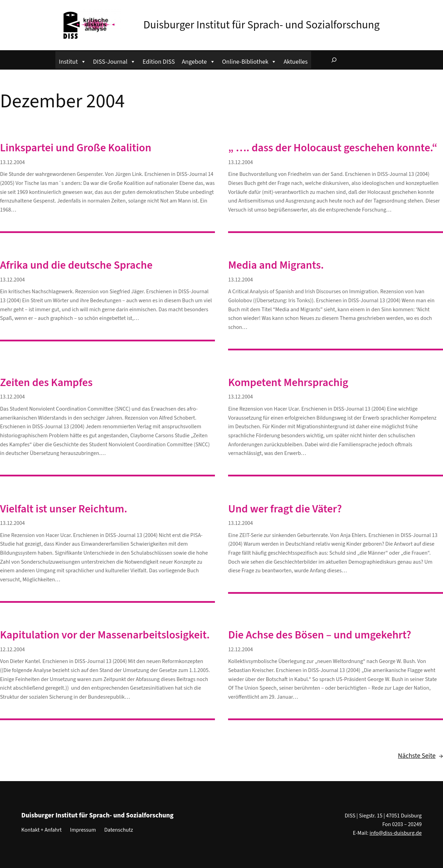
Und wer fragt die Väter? (285, 509)
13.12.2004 (12, 162)
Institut (73, 61)
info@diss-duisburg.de (396, 833)
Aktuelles (295, 62)
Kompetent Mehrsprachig (288, 383)
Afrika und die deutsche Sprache (76, 265)
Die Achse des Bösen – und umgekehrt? (320, 635)
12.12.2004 (12, 650)
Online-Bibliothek (250, 61)
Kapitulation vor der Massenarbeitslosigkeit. (105, 635)
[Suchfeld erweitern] (334, 60)
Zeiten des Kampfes (46, 383)
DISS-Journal (114, 61)
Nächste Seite (421, 756)
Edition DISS (159, 62)
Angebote (198, 61)
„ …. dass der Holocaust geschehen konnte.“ (333, 148)
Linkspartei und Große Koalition (76, 148)
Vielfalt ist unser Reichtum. (64, 509)
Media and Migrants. (276, 265)
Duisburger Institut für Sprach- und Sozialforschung (261, 25)
